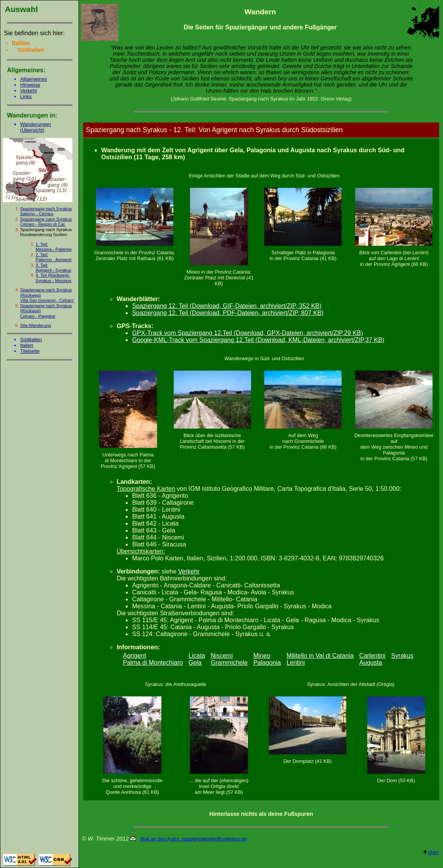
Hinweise (30, 85)
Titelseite (30, 351)
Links (26, 96)
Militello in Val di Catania (320, 656)
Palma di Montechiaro (153, 663)
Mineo (262, 656)
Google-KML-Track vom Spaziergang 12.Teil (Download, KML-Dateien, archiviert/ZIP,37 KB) (258, 340)
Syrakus (402, 656)
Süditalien (31, 340)
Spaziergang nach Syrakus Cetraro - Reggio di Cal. (46, 222)
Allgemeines (34, 79)
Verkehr (29, 91)
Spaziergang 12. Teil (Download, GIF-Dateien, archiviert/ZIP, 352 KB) (227, 306)
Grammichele (229, 663)
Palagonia (267, 663)
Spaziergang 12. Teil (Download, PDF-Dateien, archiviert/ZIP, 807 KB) (228, 313)
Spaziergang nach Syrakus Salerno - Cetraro (46, 211)
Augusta (371, 663)
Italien (27, 345)
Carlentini (373, 656)
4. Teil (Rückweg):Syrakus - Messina (53, 278)
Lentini (296, 663)
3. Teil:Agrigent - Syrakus (53, 268)
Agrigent (135, 656)
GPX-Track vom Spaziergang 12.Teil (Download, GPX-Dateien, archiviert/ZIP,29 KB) (247, 333)
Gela (195, 663)
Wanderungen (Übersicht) (36, 127)
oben (431, 852)
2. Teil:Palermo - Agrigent (54, 257)
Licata (197, 656)
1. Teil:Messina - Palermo (54, 247)
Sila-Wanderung (36, 325)
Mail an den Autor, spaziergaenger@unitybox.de (193, 839)
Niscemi (222, 656)
